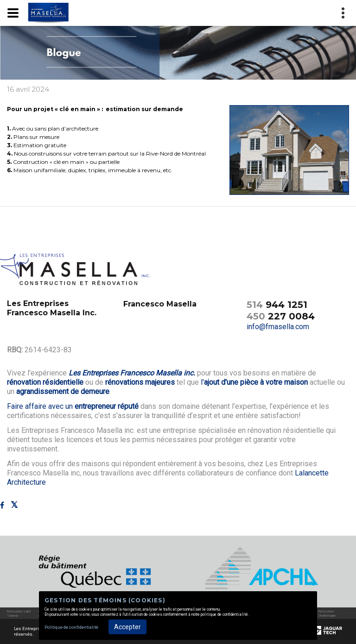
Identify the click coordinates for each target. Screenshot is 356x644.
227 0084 (281, 316)
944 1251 (277, 305)
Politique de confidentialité (71, 627)
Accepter (127, 627)
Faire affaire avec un (73, 406)
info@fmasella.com (278, 327)
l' (254, 382)
